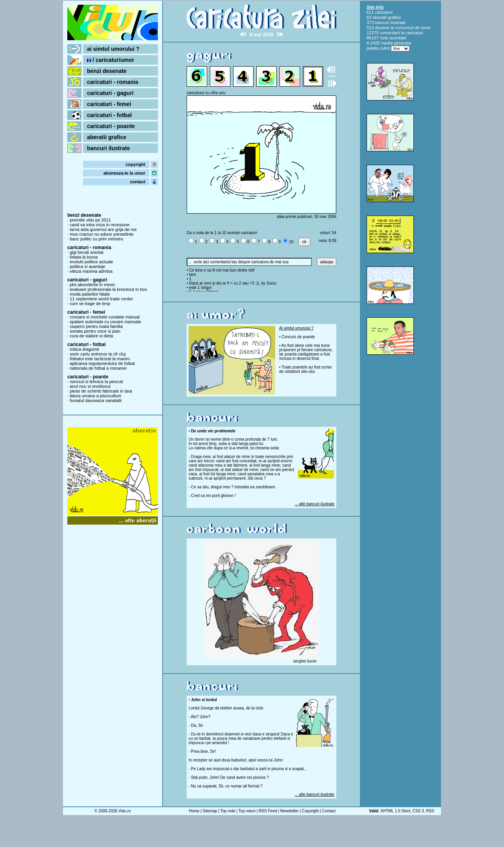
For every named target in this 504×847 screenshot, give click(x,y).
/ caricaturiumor (111, 60)
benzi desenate (107, 71)
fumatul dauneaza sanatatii (95, 400)
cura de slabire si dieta (91, 336)
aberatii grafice (107, 137)
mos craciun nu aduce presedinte (102, 234)
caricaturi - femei (109, 104)
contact (138, 182)
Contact (329, 811)
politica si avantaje (87, 266)
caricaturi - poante (111, 126)
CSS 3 (418, 811)
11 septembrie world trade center (101, 299)
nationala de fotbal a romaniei (98, 368)
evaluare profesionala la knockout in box (108, 289)
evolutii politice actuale (91, 262)
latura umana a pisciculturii (95, 396)
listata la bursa (84, 257)
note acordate (393, 38)
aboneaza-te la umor (124, 173)
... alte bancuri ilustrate (314, 504)
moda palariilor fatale (90, 294)
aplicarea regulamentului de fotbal (102, 363)
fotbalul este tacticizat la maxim (100, 359)
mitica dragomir (84, 349)
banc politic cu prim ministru (96, 239)
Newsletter (289, 811)
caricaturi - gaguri (110, 93)
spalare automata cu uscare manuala (105, 322)
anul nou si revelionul (90, 386)
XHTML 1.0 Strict (395, 811)
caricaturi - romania (113, 82)
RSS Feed (268, 811)
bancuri (382, 22)
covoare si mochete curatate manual (105, 317)
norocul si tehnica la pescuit (96, 382)
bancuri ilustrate (108, 148)
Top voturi (247, 811)
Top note (228, 811)
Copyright (310, 811)
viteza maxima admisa (91, 271)
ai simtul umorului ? (113, 49)
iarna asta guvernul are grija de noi (103, 229)
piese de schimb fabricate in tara (101, 391)
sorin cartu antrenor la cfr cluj (98, 354)
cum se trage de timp (90, 303)
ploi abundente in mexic (93, 285)
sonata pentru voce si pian (95, 331)
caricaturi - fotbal (109, 115)
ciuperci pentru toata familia (96, 326)
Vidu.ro (125, 811)
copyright (135, 164)
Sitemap (210, 811)
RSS (430, 811)
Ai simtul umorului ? (296, 328)
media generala (396, 43)
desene (382, 28)
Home (194, 811)
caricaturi (384, 12)
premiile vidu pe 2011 (90, 220)
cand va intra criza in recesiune (100, 225)
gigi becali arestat (87, 252)
